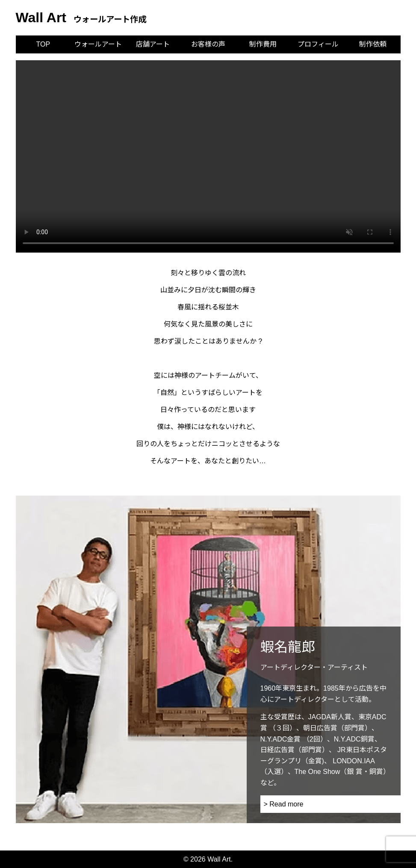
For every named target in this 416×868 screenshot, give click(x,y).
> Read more (284, 804)
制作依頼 (373, 44)
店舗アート (153, 44)
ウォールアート (98, 44)
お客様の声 (208, 44)
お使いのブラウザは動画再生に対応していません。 (208, 156)
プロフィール (318, 44)
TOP (43, 44)
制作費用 (263, 44)
